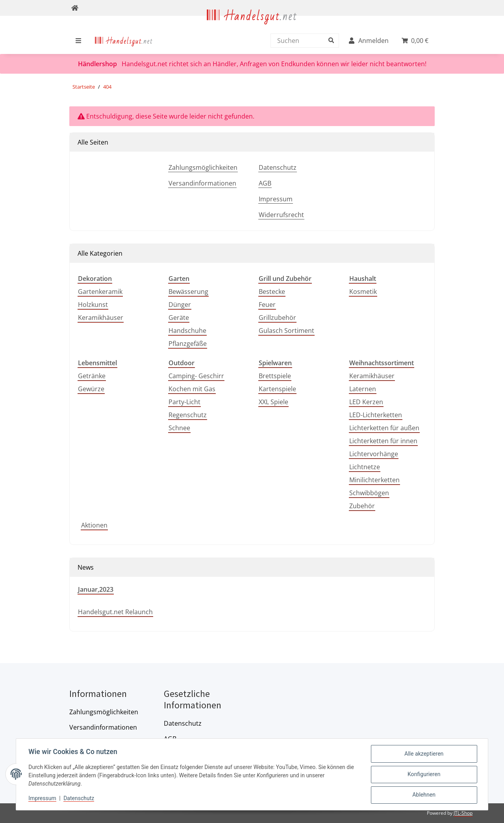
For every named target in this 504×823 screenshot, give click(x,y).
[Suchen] (303, 41)
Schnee (179, 428)
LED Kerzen (366, 402)
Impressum (276, 199)
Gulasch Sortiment (286, 331)
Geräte (179, 318)
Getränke (92, 376)
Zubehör (362, 506)
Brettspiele (275, 376)
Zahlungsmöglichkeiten (203, 167)
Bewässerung (188, 292)
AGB (265, 183)
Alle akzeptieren (424, 754)
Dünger (180, 305)
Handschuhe (187, 331)
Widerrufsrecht (281, 215)
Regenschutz (188, 415)
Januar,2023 (96, 589)
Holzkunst (93, 305)
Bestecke (272, 292)
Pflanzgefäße (188, 344)
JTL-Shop (463, 813)
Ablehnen (424, 795)
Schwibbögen (369, 493)
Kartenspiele (277, 389)
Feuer (267, 305)
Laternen (363, 389)
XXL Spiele (273, 402)
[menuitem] (124, 41)
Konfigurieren (424, 775)
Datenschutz (278, 167)
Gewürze (91, 389)
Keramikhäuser (101, 318)
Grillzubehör (277, 318)
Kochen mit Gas (192, 389)
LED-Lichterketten (376, 415)
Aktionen (94, 525)
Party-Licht (184, 402)
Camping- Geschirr (196, 376)
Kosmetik (363, 292)
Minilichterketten (374, 480)
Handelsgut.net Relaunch (115, 612)
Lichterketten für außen (384, 428)
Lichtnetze (365, 467)
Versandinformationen (202, 183)
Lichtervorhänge (374, 454)
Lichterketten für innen (383, 441)
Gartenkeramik (100, 292)
